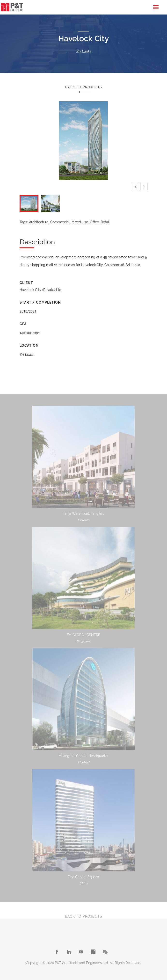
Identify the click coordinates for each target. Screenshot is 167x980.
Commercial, (60, 222)
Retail (105, 222)
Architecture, (39, 222)
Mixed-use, (80, 222)
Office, (95, 222)
